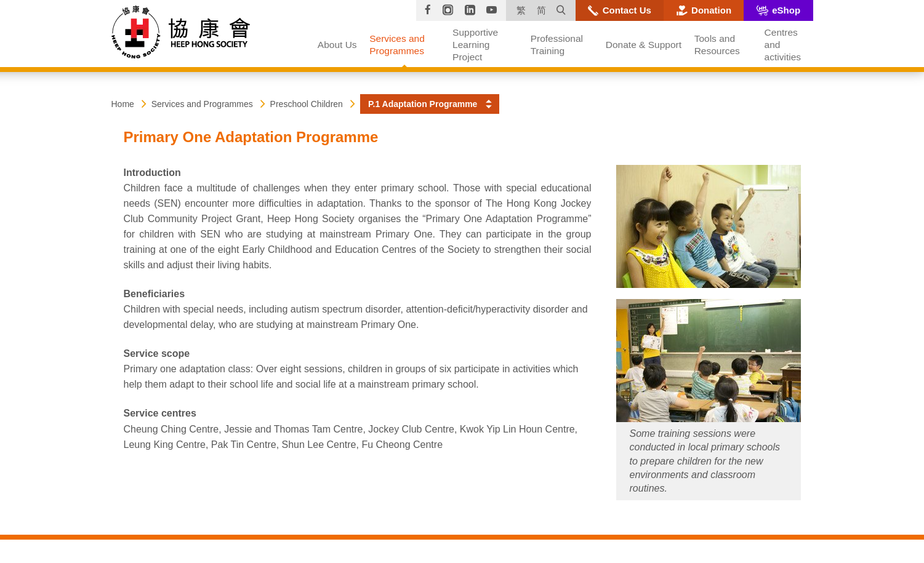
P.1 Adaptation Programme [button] (423, 104)
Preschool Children (307, 104)
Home (123, 104)
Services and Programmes (202, 104)
